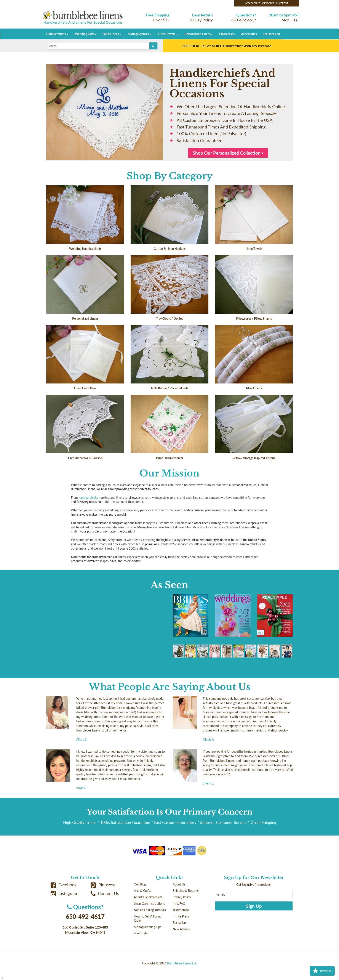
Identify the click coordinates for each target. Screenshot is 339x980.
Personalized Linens (199, 34)
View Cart (268, 3)
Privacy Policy (182, 897)
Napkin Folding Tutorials (150, 910)
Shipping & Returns (186, 891)
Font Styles (141, 933)
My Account (253, 3)
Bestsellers (180, 923)
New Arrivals (181, 929)
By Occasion (272, 34)
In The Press (181, 916)
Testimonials (181, 910)
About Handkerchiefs (148, 897)
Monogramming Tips (148, 927)
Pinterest (103, 885)
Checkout (282, 3)
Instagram (64, 893)
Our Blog (140, 884)
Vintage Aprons (140, 34)
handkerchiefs (88, 498)
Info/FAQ (179, 904)
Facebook (64, 885)
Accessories (249, 34)
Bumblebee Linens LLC (182, 963)
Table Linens (112, 34)
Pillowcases (227, 34)
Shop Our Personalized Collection (228, 153)
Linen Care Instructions (149, 904)
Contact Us (105, 893)
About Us (179, 884)
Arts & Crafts (142, 891)
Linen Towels (168, 34)
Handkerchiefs (57, 34)
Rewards (322, 971)
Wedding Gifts (86, 34)
